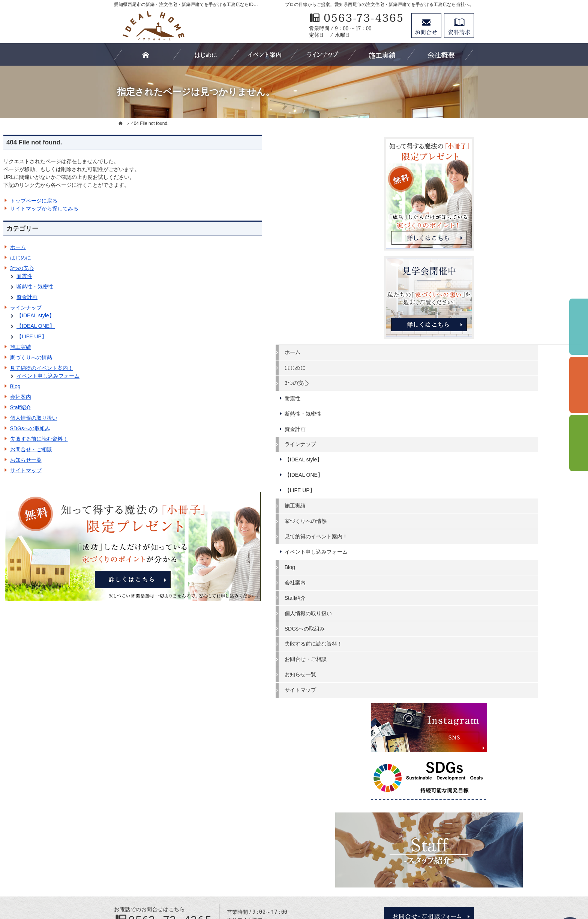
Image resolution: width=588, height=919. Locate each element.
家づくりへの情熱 (142, 357)
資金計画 (138, 297)
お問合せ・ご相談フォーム (429, 854)
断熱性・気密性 (145, 287)
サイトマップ (136, 470)
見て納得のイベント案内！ (152, 368)
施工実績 (131, 347)
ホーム (129, 247)
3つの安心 (133, 268)
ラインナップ (136, 308)
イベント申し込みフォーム (159, 376)
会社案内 (131, 397)
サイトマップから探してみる (155, 209)
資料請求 (459, 26)
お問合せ (426, 26)
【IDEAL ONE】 (146, 326)
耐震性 (135, 276)
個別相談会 (579, 385)
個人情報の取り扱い (144, 418)
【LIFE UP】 (142, 336)
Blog (126, 386)
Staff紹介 (131, 407)
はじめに (131, 258)
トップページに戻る (144, 201)
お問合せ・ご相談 (142, 449)
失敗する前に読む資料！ (150, 439)
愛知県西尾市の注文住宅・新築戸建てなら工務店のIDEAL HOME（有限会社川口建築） (305, 886)
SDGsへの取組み (141, 428)
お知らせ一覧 (136, 460)
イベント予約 (579, 327)
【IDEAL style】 (146, 315)
